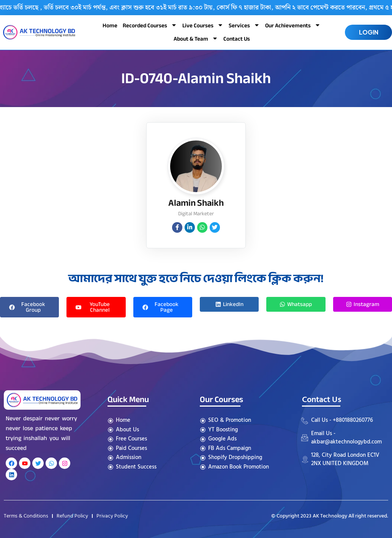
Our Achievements (293, 25)
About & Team (196, 39)
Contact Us (237, 39)
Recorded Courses (150, 25)
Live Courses (203, 25)
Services (244, 25)
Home (110, 25)
